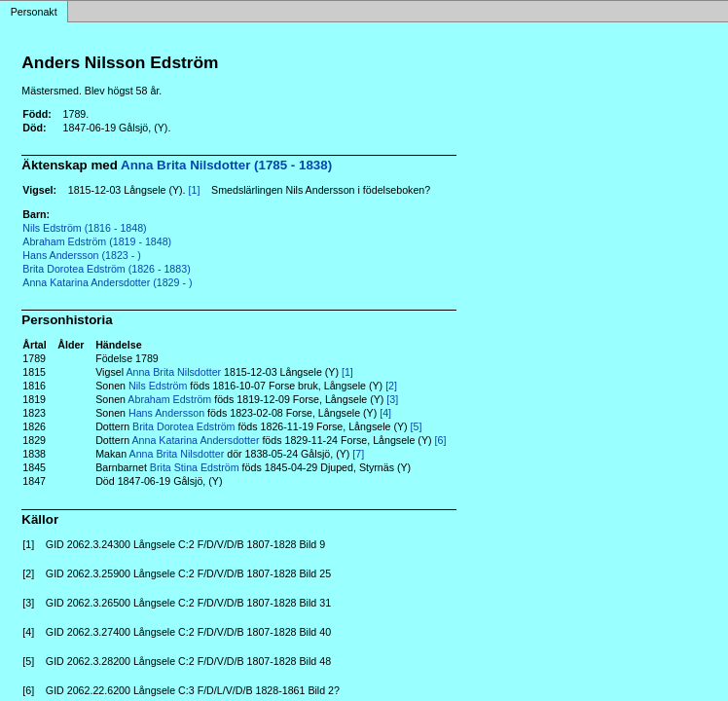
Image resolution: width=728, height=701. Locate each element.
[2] (391, 386)
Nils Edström (158, 386)
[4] (385, 413)
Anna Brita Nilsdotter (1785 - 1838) (226, 165)
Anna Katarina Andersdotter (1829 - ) (107, 282)
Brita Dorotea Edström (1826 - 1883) (106, 269)
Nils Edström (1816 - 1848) (84, 228)
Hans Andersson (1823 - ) (81, 255)
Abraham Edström (169, 399)
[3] (392, 399)
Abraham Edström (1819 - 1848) (97, 241)
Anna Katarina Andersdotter (196, 440)
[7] (358, 454)
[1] (195, 190)
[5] (417, 426)
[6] (441, 440)
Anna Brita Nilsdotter (173, 372)
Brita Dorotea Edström (183, 426)
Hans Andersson (166, 413)
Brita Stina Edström (195, 467)
